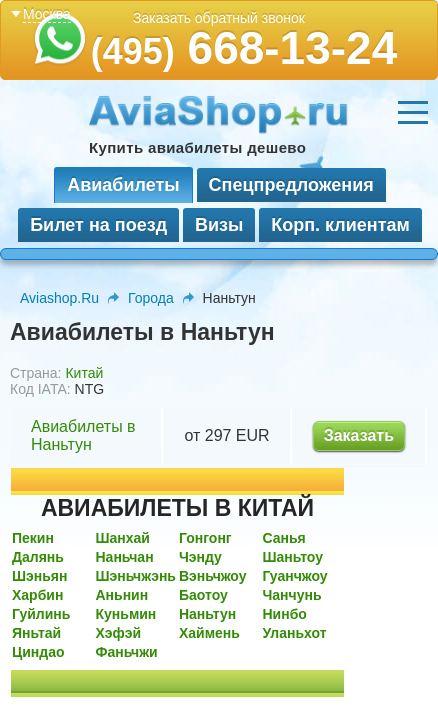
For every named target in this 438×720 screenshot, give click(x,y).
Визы (219, 225)
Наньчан (124, 557)
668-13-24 (244, 48)
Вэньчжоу (213, 576)
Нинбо (284, 614)
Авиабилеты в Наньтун (83, 435)
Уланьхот (294, 633)
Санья (283, 538)
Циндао (38, 652)
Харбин (37, 595)
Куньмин (125, 614)
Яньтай (36, 633)
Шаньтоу (292, 557)
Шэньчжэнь (135, 576)
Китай (84, 373)
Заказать (359, 435)
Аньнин (121, 595)
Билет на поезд (98, 225)
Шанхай (122, 538)
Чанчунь (291, 595)
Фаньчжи (126, 652)
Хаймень (209, 633)
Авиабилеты (123, 185)
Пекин (33, 538)
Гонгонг (205, 538)
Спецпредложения (291, 185)
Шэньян (40, 576)
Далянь (38, 557)
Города (151, 298)
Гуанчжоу (294, 576)
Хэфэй (118, 633)
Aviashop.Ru (59, 298)
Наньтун (207, 614)
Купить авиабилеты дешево (197, 147)
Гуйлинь (41, 614)
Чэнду (200, 557)
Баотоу (203, 595)
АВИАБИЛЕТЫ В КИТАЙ (177, 508)
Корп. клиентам (340, 225)
